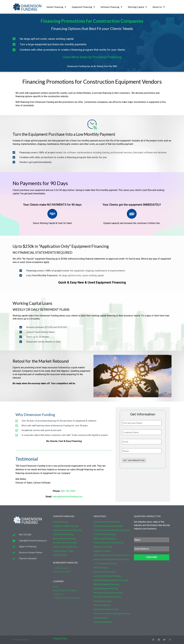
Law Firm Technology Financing (107, 576)
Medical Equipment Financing (106, 584)
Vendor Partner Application (65, 547)
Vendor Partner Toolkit (63, 551)
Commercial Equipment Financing (108, 526)
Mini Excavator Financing (104, 538)
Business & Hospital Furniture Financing (111, 559)
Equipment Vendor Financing (66, 526)
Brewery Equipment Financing (107, 522)
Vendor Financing (56, 7)
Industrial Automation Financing (67, 530)
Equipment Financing (83, 7)
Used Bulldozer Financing (105, 534)
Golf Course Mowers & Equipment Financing (112, 555)
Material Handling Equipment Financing (111, 580)
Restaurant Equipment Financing (108, 593)
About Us (159, 7)
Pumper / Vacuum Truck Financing (108, 543)
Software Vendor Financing (65, 543)
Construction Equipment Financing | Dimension (112, 530)
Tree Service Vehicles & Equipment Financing (112, 613)
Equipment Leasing (102, 551)
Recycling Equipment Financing (107, 597)
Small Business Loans (103, 601)
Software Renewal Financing (106, 609)
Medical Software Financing (106, 588)
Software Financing (111, 7)
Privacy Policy (60, 639)
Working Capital (137, 7)
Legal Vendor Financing (63, 534)
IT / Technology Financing (105, 563)
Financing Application (103, 622)
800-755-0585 (68, 491)
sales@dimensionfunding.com (67, 497)
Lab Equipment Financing (104, 572)
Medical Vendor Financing (64, 538)
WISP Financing (60, 555)
